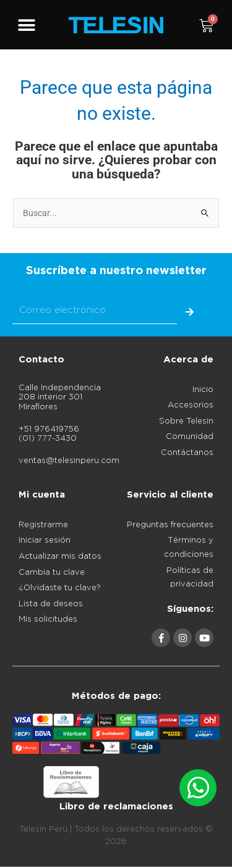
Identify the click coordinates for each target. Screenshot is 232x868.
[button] (26, 26)
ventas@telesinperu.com (69, 461)
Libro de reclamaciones (116, 807)
